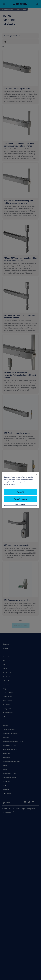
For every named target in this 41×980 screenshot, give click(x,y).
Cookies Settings (20, 504)
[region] (21, 490)
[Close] (36, 474)
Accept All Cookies (20, 499)
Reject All (20, 492)
